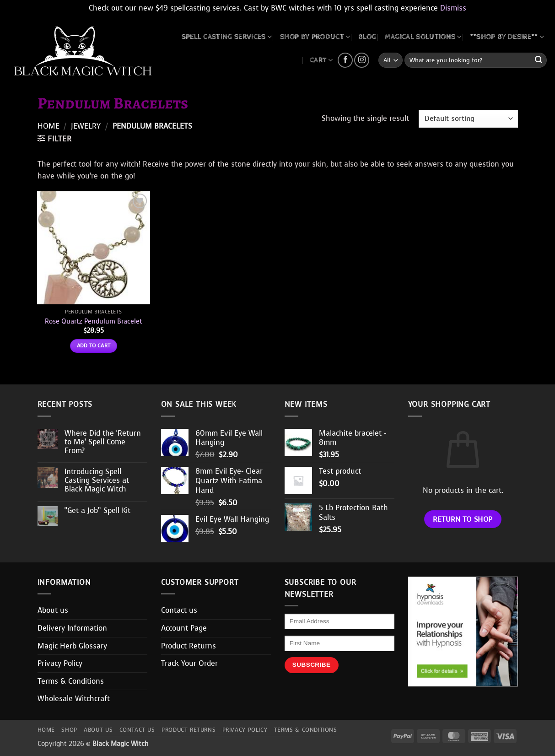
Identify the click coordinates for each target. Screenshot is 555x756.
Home (48, 126)
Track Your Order (189, 663)
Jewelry (86, 126)
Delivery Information (72, 628)
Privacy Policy (60, 663)
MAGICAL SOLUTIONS (423, 37)
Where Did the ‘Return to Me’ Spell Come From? (103, 442)
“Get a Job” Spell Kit (97, 510)
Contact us (179, 610)
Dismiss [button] (453, 8)
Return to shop (463, 519)
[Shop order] (468, 119)
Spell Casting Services (227, 37)
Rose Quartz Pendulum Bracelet (94, 321)
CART (321, 60)
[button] (55, 139)
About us (53, 610)
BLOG (367, 37)
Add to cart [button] (94, 346)
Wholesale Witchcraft (74, 699)
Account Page (184, 628)
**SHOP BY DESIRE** (507, 37)
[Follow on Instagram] (362, 60)
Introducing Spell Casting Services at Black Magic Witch (97, 481)
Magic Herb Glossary (72, 646)
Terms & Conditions (71, 681)
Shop (69, 730)
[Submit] (539, 60)
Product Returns (189, 646)
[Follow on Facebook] (345, 60)
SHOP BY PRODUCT (315, 37)
